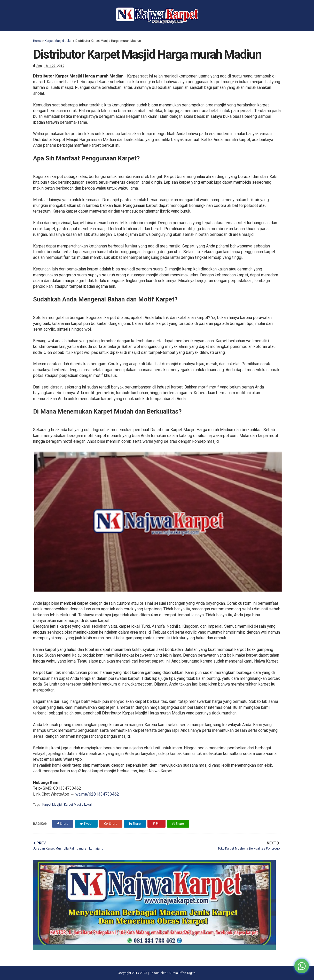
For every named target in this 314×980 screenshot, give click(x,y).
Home (37, 41)
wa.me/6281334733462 (97, 794)
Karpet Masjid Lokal (58, 41)
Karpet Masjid (52, 805)
